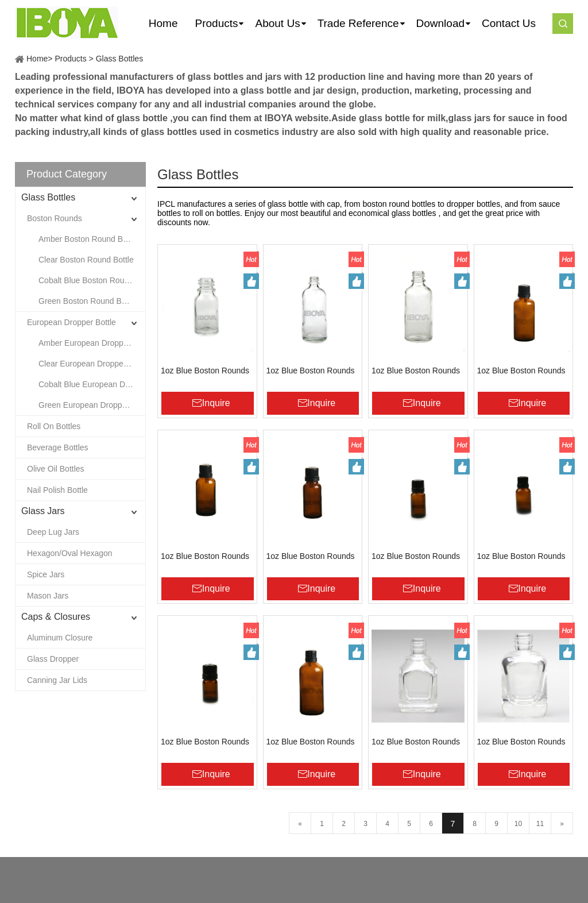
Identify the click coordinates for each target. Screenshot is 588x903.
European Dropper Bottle (71, 322)
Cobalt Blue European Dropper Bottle (92, 384)
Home (37, 59)
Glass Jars (43, 511)
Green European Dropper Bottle (92, 405)
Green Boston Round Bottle (88, 301)
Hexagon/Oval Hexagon (70, 553)
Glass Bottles (119, 59)
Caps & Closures (56, 617)
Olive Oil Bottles (56, 469)
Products (70, 59)
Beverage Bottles (58, 447)
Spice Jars (46, 574)
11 (540, 824)
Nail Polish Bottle (57, 490)
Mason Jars (48, 596)
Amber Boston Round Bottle (88, 239)
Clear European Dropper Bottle (92, 364)
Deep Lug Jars (53, 532)
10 (518, 824)
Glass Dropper (53, 659)
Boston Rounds (55, 218)
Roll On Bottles (54, 426)
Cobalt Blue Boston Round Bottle (92, 280)
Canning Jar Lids (57, 680)
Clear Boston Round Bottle (86, 260)
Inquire (216, 403)
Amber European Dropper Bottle (92, 343)
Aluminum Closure (60, 638)
